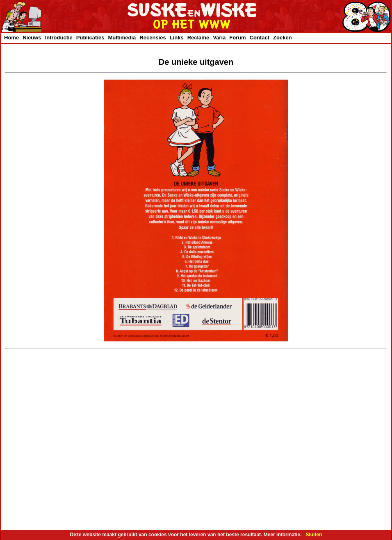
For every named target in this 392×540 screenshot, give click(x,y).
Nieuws (32, 38)
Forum (237, 38)
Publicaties (90, 38)
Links (177, 38)
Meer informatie (282, 535)
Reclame (198, 38)
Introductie (59, 38)
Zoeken (283, 38)
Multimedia (122, 38)
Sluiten (314, 535)
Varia (219, 38)
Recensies (153, 38)
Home (11, 38)
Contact (260, 38)
